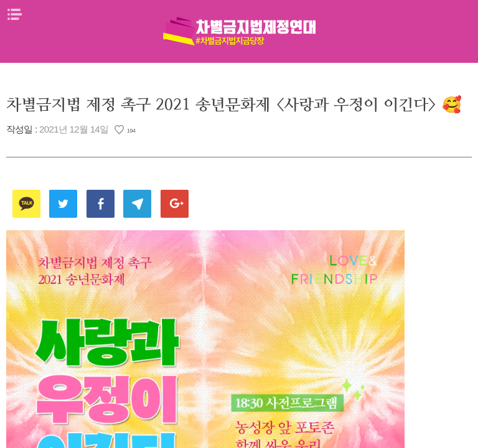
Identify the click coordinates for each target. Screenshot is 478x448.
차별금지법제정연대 (239, 31)
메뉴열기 (14, 14)
